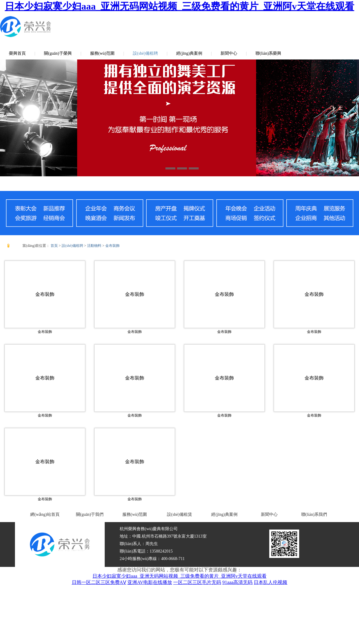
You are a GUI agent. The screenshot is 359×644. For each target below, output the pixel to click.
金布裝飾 (112, 246)
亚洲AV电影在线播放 (150, 582)
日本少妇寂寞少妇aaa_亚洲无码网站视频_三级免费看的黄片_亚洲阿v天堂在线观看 (180, 6)
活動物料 (94, 246)
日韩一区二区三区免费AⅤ (99, 582)
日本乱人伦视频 (270, 582)
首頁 (54, 246)
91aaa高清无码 (237, 582)
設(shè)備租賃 (180, 514)
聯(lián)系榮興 (268, 53)
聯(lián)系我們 (314, 514)
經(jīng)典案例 (189, 53)
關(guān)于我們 (90, 514)
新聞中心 (229, 53)
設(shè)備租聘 (145, 53)
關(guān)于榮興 (58, 53)
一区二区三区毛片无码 (197, 582)
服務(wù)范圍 (102, 53)
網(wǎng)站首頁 (45, 514)
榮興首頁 (17, 53)
